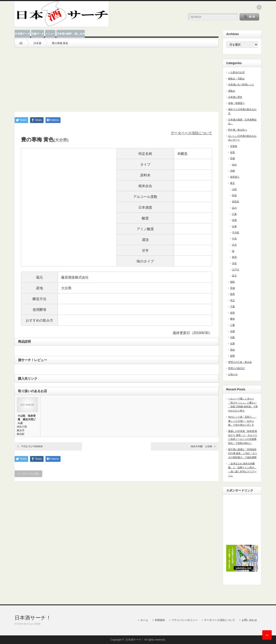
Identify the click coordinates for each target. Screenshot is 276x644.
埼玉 (232, 300)
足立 (234, 276)
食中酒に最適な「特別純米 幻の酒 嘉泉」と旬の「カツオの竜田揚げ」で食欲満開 (243, 453)
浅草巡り (235, 177)
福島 (232, 282)
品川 (234, 208)
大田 (234, 189)
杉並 (234, 195)
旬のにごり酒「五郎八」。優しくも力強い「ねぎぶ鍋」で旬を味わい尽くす (242, 421)
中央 (234, 239)
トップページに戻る (28, 474)
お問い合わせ (249, 620)
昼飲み (232, 91)
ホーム (144, 620)
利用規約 (160, 620)
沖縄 (232, 171)
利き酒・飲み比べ (238, 130)
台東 (234, 226)
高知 (232, 350)
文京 (234, 245)
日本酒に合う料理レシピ (241, 85)
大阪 (232, 337)
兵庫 (232, 344)
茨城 (232, 288)
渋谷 (234, 263)
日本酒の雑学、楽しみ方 (71, 34)
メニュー (50, 34)
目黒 (234, 220)
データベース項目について (191, 133)
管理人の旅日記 (236, 368)
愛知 (232, 319)
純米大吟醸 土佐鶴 (201, 446)
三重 (232, 325)
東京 (232, 183)
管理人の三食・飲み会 (240, 362)
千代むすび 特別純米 (32, 446)
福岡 (232, 356)
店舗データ (38, 34)
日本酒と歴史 (235, 97)
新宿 (234, 257)
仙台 (234, 165)
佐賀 (232, 152)
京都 (232, 331)
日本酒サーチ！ (33, 618)
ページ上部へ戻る (267, 635)
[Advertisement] (117, 77)
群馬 (232, 294)
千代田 (236, 233)
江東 (234, 214)
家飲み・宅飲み (236, 79)
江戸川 (236, 270)
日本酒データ (22, 34)
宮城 (232, 158)
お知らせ (233, 374)
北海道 (234, 146)
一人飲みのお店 (236, 72)
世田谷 (236, 202)
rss (259, 7)
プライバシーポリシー (185, 620)
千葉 (232, 307)
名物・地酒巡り (236, 103)
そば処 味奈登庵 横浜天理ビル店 (27, 419)
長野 (232, 313)
